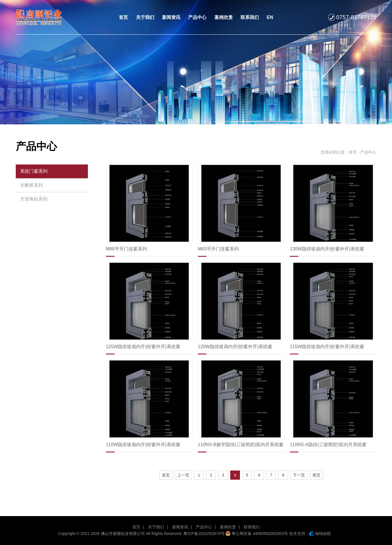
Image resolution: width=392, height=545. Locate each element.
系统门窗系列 (34, 171)
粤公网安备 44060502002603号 (257, 534)
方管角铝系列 (34, 199)
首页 (353, 152)
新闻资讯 (180, 527)
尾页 (316, 475)
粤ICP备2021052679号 (204, 534)
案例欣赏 (228, 527)
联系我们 (252, 527)
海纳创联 (323, 534)
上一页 (183, 475)
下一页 (299, 475)
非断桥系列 (31, 185)
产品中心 (204, 527)
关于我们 (156, 527)
